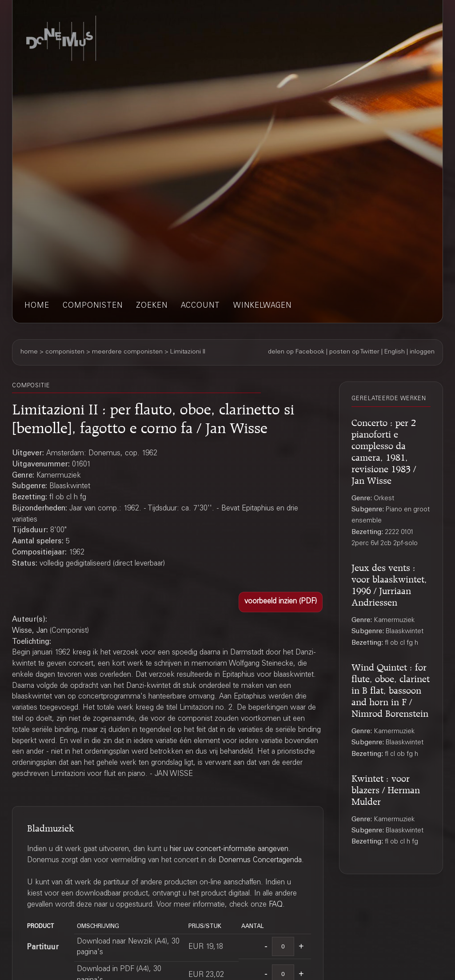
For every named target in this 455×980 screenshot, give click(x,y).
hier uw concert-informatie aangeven (229, 849)
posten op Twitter (354, 352)
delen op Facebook (296, 352)
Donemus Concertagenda (260, 861)
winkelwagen (262, 306)
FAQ (276, 905)
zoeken (152, 306)
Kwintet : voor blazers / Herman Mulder (386, 789)
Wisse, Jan (30, 631)
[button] (281, 602)
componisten (93, 306)
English (395, 352)
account (200, 306)
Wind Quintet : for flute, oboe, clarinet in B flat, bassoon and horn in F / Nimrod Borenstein (391, 689)
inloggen (422, 352)
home (37, 306)
